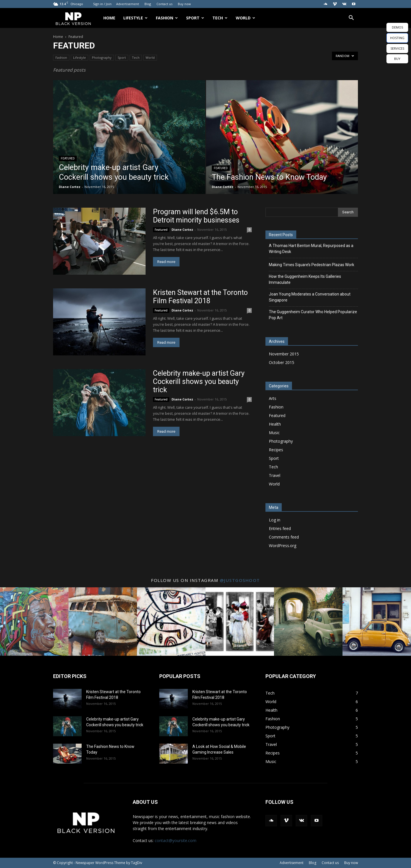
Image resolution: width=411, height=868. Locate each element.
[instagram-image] (34, 622)
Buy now (184, 4)
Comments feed (284, 537)
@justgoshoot (240, 580)
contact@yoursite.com (176, 840)
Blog (148, 4)
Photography (102, 57)
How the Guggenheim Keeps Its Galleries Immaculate (305, 279)
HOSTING (397, 38)
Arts (273, 398)
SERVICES (397, 48)
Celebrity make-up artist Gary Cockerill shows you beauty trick (199, 382)
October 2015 (282, 362)
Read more (166, 262)
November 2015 (284, 354)
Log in (275, 520)
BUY (397, 59)
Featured (68, 158)
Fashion (167, 18)
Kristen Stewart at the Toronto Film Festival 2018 (200, 297)
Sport (195, 18)
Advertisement (128, 4)
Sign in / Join (102, 4)
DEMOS (397, 27)
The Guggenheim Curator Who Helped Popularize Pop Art (313, 315)
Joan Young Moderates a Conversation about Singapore (310, 297)
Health (275, 424)
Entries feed (280, 528)
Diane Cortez (70, 187)
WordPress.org (283, 546)
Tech (220, 18)
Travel (275, 475)
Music (274, 433)
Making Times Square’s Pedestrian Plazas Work (312, 265)
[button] (351, 18)
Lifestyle (135, 18)
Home (109, 18)
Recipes (276, 450)
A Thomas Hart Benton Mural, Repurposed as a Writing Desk (311, 249)
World (245, 18)
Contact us (164, 4)
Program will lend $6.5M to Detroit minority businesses (196, 216)
